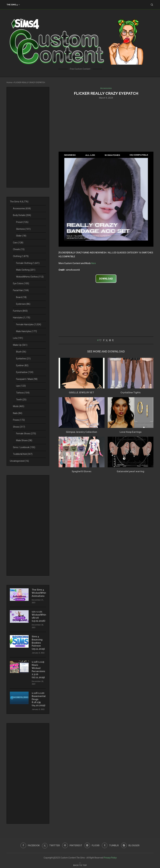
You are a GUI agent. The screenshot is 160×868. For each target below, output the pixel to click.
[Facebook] (30, 844)
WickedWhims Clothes (30, 277)
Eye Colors (21, 283)
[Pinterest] (72, 844)
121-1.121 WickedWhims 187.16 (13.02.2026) (39, 616)
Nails (18, 413)
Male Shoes (24, 440)
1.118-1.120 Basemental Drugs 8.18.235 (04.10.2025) (39, 698)
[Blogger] (131, 844)
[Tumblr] (111, 844)
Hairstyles (22, 318)
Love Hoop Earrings (131, 432)
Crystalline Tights (130, 393)
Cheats (19, 249)
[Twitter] (51, 844)
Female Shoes (26, 434)
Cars (18, 243)
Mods (19, 406)
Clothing (21, 256)
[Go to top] (80, 864)
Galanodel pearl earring (130, 471)
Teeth (21, 400)
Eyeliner (22, 365)
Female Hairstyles (29, 324)
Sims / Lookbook (24, 447)
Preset (22, 222)
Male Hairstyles (26, 331)
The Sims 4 (12, 5)
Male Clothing (26, 270)
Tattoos (23, 393)
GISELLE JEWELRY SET (81, 393)
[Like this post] (100, 340)
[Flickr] (92, 844)
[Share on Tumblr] (113, 340)
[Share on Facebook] (104, 340)
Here (93, 263)
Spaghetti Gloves (81, 471)
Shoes (19, 427)
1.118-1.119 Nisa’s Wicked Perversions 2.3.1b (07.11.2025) (38, 669)
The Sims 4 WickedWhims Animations (39, 593)
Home (9, 82)
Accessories (22, 208)
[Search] (152, 5)
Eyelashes (23, 359)
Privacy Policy (110, 857)
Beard (21, 297)
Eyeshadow (25, 372)
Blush (21, 352)
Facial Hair (21, 290)
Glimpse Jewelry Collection (81, 432)
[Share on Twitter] (107, 340)
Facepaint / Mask (27, 379)
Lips (21, 386)
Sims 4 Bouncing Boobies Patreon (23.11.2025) (38, 642)
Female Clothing (28, 263)
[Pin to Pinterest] (110, 340)
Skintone (23, 229)
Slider (21, 236)
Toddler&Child (23, 454)
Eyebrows (23, 304)
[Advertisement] (106, 125)
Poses (19, 420)
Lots (18, 338)
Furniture (20, 311)
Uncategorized (19, 461)
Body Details (22, 215)
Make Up (20, 345)
